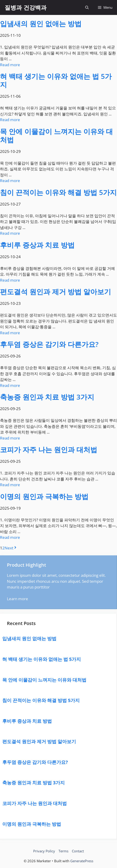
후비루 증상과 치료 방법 (37, 245)
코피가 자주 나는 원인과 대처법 (49, 450)
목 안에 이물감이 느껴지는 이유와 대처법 (56, 136)
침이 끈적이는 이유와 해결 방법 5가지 (58, 192)
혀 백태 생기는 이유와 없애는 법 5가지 (56, 80)
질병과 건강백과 (26, 7)
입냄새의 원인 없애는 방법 (41, 24)
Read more (10, 65)
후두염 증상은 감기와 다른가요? (49, 344)
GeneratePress (82, 861)
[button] (87, 7)
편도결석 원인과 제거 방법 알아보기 (56, 292)
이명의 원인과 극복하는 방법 (44, 496)
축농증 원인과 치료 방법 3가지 (47, 397)
